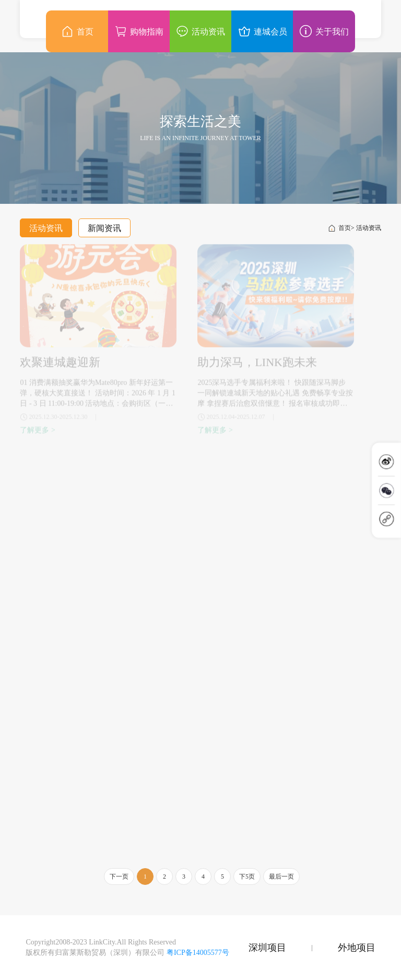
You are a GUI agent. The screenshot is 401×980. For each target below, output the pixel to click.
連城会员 (262, 31)
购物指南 (139, 31)
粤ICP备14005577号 (198, 953)
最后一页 (281, 877)
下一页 (119, 877)
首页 (339, 228)
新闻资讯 (104, 228)
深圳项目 (267, 948)
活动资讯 (46, 228)
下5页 (247, 877)
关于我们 (324, 31)
